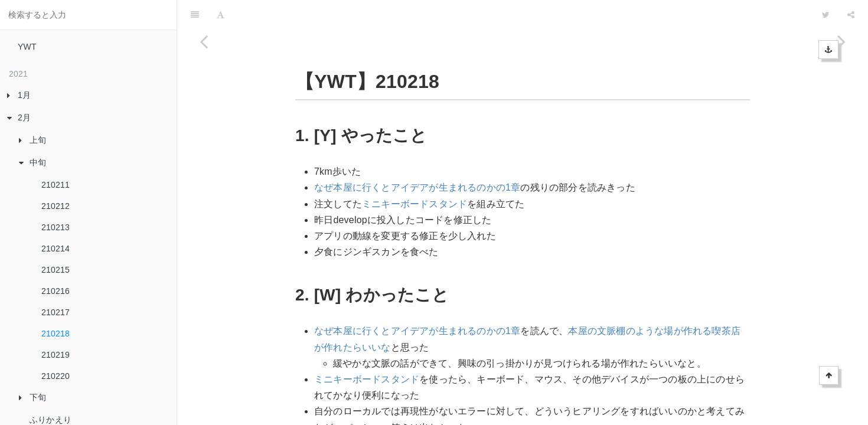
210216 (56, 291)
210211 (56, 185)
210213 (56, 227)
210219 (56, 355)
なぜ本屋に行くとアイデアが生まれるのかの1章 (417, 158)
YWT (27, 47)
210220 (56, 376)
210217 (56, 312)
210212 (56, 206)
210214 (56, 249)
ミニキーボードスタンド (415, 174)
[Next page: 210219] (841, 227)
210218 (56, 334)
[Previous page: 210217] (204, 227)
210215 (56, 270)
